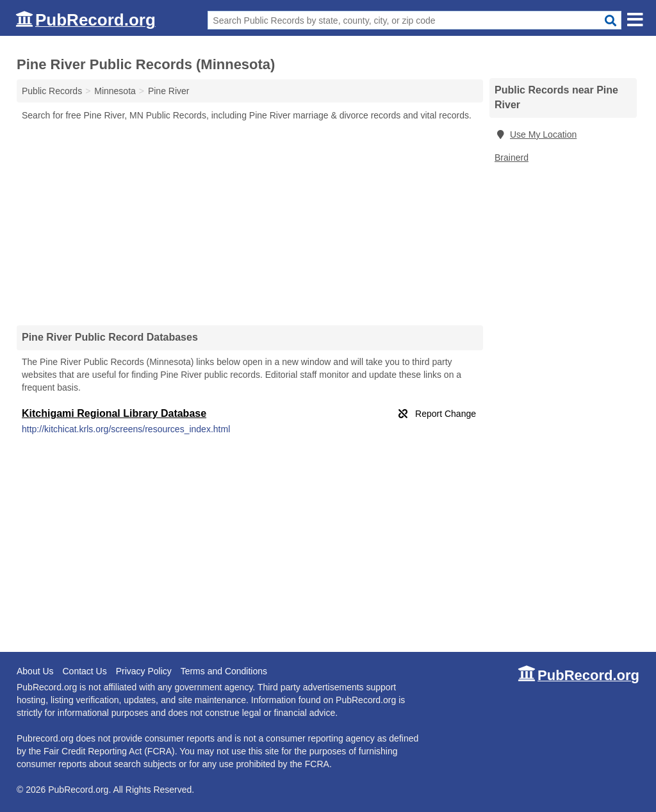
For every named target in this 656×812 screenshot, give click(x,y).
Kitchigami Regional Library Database (114, 413)
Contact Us (84, 671)
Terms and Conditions (224, 671)
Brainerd (512, 158)
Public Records (52, 91)
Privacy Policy (144, 671)
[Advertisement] (250, 223)
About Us (35, 671)
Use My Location (536, 134)
